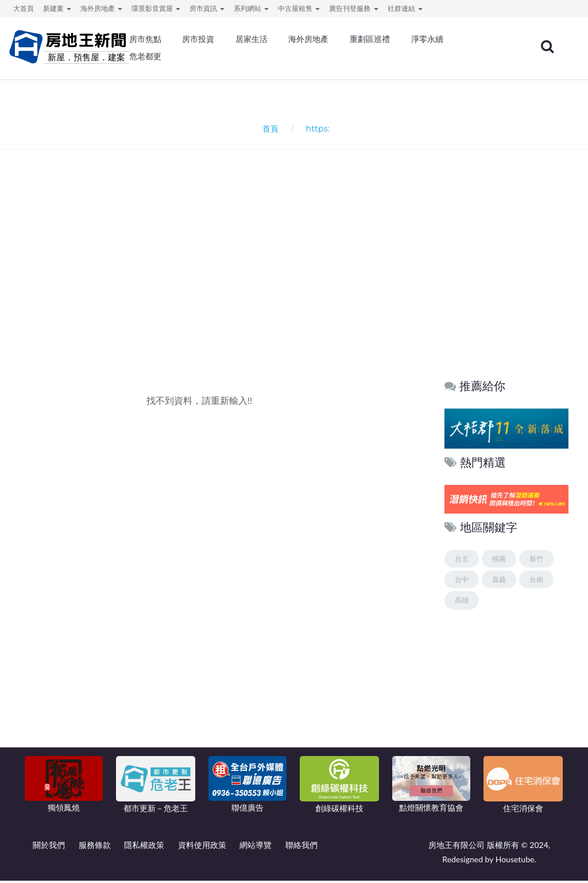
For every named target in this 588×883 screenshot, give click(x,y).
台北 (462, 560)
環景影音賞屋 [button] (156, 8)
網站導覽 (256, 847)
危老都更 (145, 57)
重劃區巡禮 (370, 40)
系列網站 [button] (251, 8)
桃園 (499, 560)
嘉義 (499, 582)
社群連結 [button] (405, 8)
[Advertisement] (297, 275)
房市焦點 (145, 40)
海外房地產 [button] (101, 8)
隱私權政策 (144, 847)
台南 (536, 582)
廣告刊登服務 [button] (353, 8)
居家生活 (252, 40)
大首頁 (24, 8)
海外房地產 (308, 40)
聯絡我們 (301, 847)
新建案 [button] (57, 8)
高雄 (462, 602)
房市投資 (198, 40)
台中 (462, 582)
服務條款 (95, 847)
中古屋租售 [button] (299, 8)
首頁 (268, 130)
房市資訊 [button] (207, 8)
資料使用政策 (202, 847)
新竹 (536, 560)
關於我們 (49, 847)
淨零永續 (427, 40)
